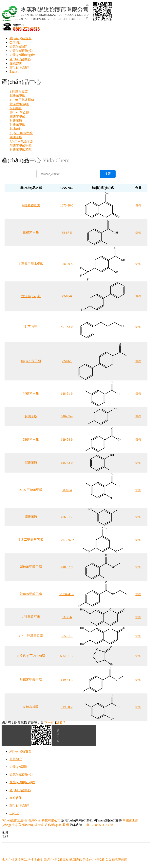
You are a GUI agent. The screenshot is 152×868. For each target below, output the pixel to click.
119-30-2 (67, 707)
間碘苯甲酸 (17, 116)
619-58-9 (67, 440)
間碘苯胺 (16, 137)
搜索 (108, 174)
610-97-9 (67, 567)
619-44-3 (67, 680)
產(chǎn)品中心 (20, 59)
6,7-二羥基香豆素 (31, 636)
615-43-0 (67, 463)
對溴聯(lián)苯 (19, 104)
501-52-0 (67, 327)
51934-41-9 (67, 594)
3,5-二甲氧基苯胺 (21, 141)
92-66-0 (67, 296)
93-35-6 (67, 617)
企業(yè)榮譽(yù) (21, 51)
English (14, 71)
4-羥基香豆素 (19, 92)
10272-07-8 (67, 540)
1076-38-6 (67, 205)
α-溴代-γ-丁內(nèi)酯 (31, 656)
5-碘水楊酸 (31, 707)
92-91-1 (67, 361)
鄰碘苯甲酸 (17, 96)
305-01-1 (67, 636)
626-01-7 (67, 517)
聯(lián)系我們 (19, 68)
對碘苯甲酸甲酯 (31, 680)
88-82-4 (67, 490)
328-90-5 (67, 264)
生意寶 (16, 825)
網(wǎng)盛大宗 (33, 825)
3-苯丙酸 (16, 108)
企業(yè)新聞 (18, 46)
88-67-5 (67, 233)
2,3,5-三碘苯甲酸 (21, 133)
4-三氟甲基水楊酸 (22, 100)
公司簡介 (16, 42)
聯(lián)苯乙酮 (19, 112)
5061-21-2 (67, 656)
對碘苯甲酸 (17, 125)
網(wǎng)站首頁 (20, 751)
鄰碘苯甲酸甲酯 (21, 145)
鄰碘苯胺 (16, 129)
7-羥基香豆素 (31, 617)
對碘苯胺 (16, 121)
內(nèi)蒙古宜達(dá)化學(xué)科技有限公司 (31, 820)
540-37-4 (67, 416)
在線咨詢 (16, 63)
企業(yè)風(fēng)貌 (22, 55)
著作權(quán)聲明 (57, 825)
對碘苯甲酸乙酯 (21, 150)
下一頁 (49, 723)
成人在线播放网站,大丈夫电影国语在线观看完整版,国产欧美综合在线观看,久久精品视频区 (65, 860)
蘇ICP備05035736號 (99, 825)
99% (138, 205)
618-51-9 (67, 394)
